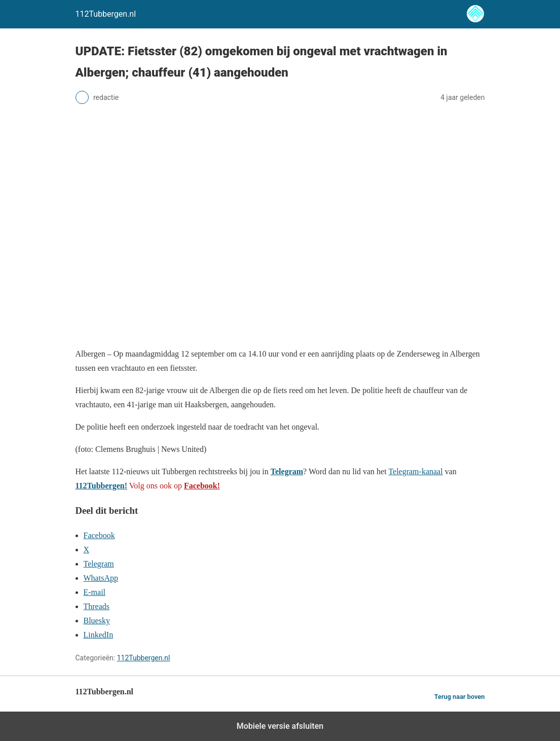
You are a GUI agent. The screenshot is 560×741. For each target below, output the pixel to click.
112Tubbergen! (102, 486)
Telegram (287, 471)
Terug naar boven (460, 697)
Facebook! (202, 486)
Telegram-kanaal (415, 471)
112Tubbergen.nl (144, 658)
